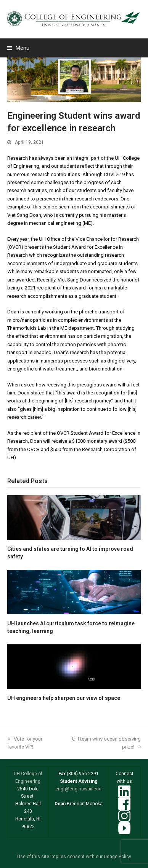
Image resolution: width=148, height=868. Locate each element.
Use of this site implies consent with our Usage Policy (74, 857)
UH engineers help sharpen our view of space (64, 698)
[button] (18, 48)
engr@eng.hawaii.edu (78, 789)
